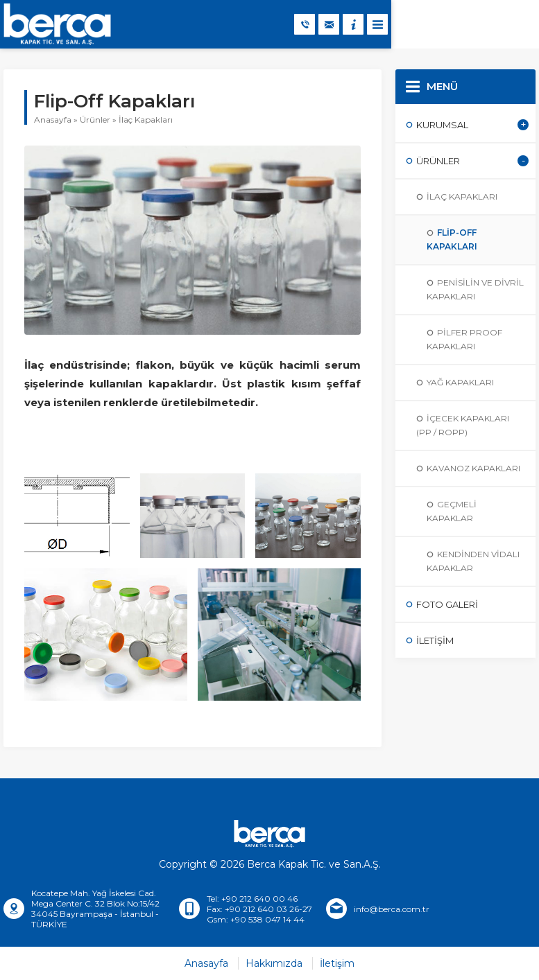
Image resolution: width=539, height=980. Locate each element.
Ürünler (95, 120)
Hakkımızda (274, 963)
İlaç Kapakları (146, 120)
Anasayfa (53, 120)
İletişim (337, 963)
